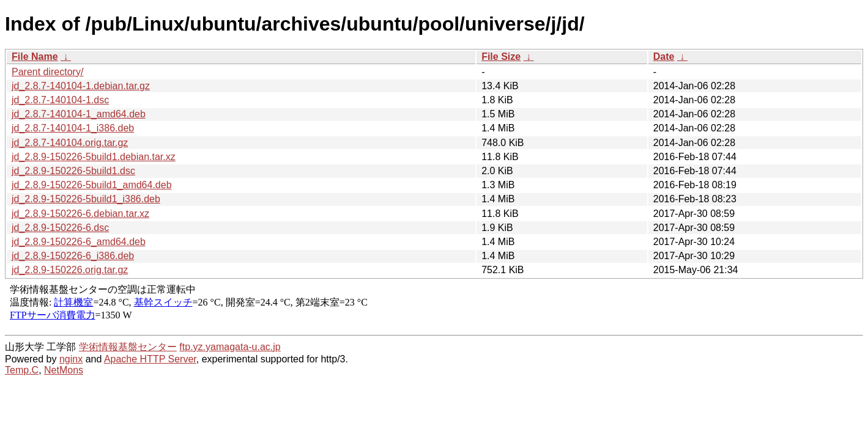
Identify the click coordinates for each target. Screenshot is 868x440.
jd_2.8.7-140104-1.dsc (60, 100)
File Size (501, 57)
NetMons (64, 370)
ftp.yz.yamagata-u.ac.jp (230, 347)
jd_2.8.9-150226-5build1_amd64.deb (92, 185)
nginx (71, 359)
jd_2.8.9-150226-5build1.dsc (73, 171)
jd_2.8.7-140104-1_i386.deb (73, 128)
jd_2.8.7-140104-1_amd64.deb (79, 114)
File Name (35, 57)
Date (664, 57)
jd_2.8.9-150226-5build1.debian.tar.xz (94, 157)
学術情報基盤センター (128, 347)
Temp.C (22, 370)
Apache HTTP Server (150, 359)
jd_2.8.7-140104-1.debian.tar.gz (81, 86)
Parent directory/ (47, 72)
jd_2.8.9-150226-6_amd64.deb (79, 242)
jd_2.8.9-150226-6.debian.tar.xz (80, 214)
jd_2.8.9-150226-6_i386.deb (73, 256)
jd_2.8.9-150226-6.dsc (60, 228)
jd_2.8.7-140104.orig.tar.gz (70, 143)
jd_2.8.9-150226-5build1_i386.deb (86, 199)
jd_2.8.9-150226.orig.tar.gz (70, 270)
